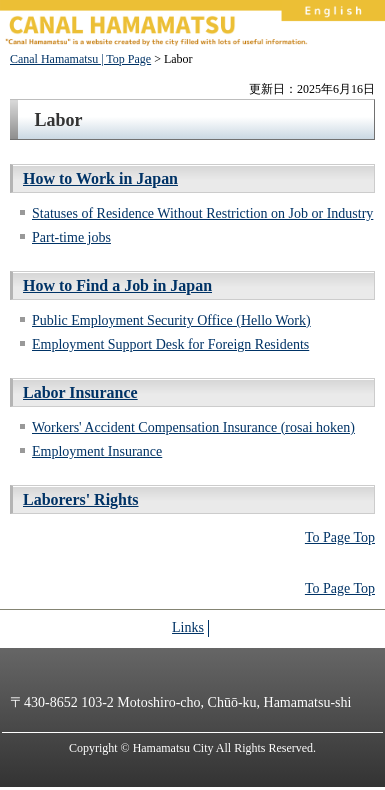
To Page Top (340, 537)
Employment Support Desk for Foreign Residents (170, 344)
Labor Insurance (80, 392)
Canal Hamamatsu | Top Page (80, 59)
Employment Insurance (97, 451)
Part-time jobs (71, 237)
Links (188, 627)
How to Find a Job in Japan (117, 285)
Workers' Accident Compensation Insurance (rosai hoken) (193, 427)
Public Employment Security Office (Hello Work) (171, 320)
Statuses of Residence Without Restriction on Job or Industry (202, 213)
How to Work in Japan (100, 178)
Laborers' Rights (81, 499)
